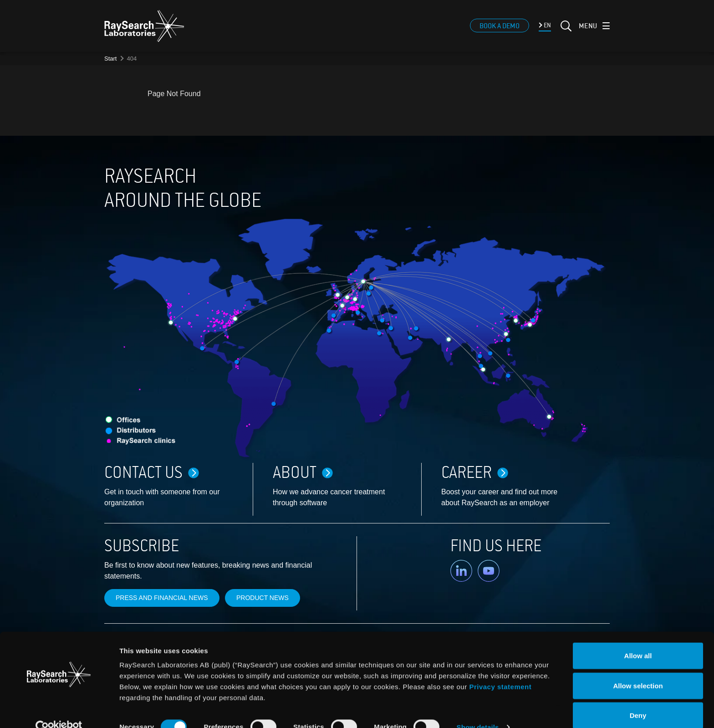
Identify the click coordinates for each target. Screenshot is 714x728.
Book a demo (500, 30)
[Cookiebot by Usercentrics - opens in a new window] (59, 710)
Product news (263, 598)
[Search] (565, 35)
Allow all (638, 638)
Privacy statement (500, 669)
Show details (478, 710)
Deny (638, 698)
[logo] (144, 30)
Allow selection (638, 669)
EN (547, 29)
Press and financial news (162, 598)
